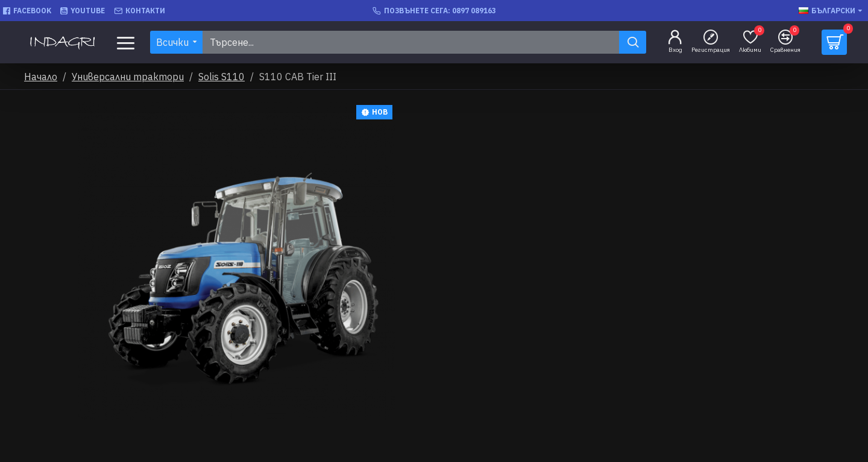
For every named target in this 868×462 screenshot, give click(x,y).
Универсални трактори (128, 77)
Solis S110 (222, 77)
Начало (41, 77)
